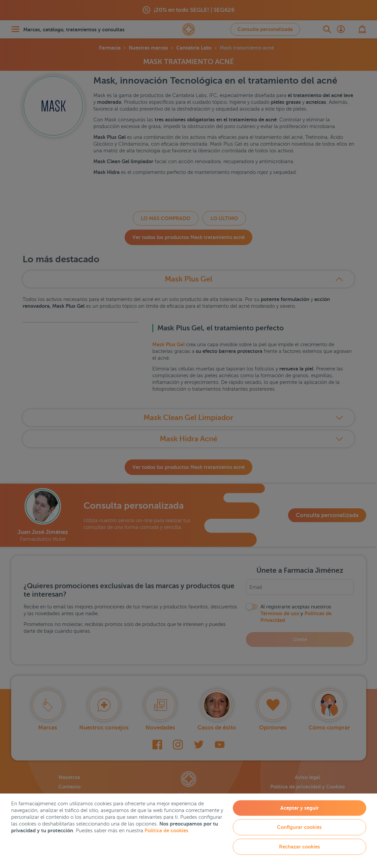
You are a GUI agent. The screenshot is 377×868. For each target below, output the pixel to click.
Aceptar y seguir (300, 808)
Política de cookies (166, 830)
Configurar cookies (299, 827)
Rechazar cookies (300, 847)
